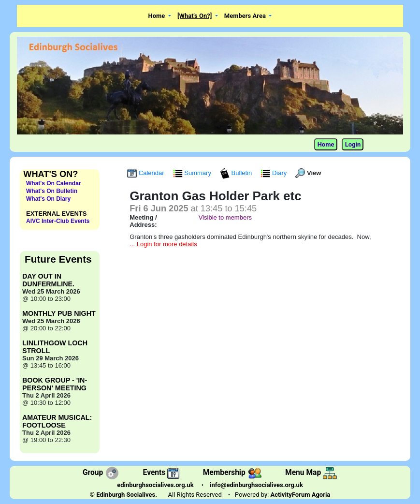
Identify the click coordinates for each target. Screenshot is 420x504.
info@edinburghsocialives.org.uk (256, 485)
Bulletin (237, 173)
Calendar (146, 173)
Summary (193, 173)
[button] (159, 16)
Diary (275, 173)
